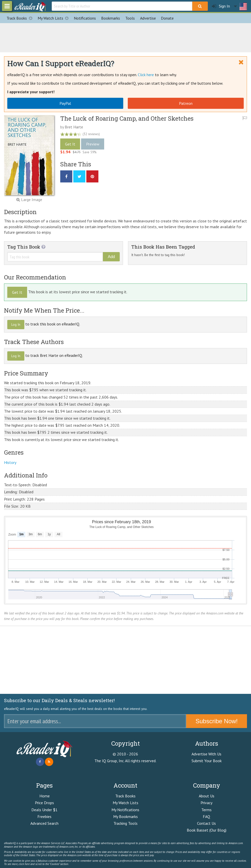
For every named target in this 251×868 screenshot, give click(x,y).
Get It (70, 144)
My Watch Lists (54, 18)
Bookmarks (111, 18)
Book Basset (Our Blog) (207, 830)
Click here (146, 75)
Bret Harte (74, 127)
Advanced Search (44, 823)
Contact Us (206, 823)
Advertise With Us (206, 754)
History (10, 462)
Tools (130, 18)
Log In (16, 324)
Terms (206, 810)
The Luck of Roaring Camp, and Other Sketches (127, 118)
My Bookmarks (125, 816)
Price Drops (44, 803)
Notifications (85, 18)
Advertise (148, 18)
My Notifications (125, 810)
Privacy (206, 803)
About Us (207, 796)
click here (24, 864)
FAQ (206, 816)
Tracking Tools (125, 823)
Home (45, 796)
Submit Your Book (207, 761)
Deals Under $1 (44, 810)
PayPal (65, 103)
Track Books (21, 18)
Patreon (186, 103)
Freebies (44, 816)
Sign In (221, 6)
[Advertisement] (125, 37)
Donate (167, 18)
